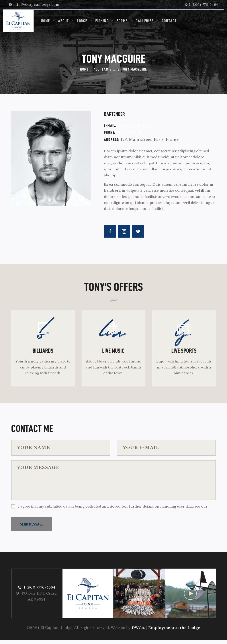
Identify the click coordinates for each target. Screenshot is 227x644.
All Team (101, 69)
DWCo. (139, 632)
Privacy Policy (31, 515)
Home (84, 69)
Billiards (43, 353)
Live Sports (184, 353)
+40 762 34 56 (129, 133)
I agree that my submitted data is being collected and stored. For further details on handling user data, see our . (113, 512)
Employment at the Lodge (174, 632)
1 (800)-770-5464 (39, 591)
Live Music (113, 353)
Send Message (32, 528)
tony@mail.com (133, 125)
